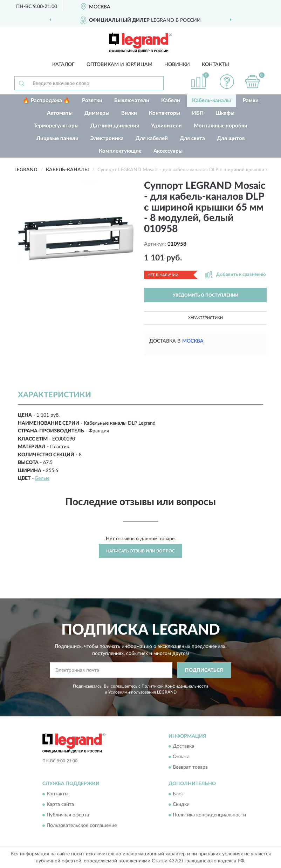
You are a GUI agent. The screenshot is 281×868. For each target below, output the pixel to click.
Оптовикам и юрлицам (119, 65)
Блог (178, 794)
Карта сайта (60, 804)
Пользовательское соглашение (82, 826)
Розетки (92, 101)
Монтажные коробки (221, 126)
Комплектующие (120, 151)
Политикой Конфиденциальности (175, 686)
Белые (42, 478)
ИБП (198, 113)
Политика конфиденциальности (209, 815)
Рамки (251, 101)
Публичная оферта (68, 815)
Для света (192, 138)
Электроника (107, 138)
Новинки (177, 65)
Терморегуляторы (56, 126)
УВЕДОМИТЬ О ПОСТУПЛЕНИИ (205, 295)
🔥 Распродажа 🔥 (46, 101)
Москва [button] (193, 341)
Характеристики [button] (205, 318)
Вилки (129, 113)
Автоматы (60, 113)
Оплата (181, 757)
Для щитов (231, 138)
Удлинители (166, 126)
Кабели (171, 101)
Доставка (183, 747)
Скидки (181, 804)
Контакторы (165, 113)
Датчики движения (115, 126)
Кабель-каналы (211, 101)
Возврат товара (190, 768)
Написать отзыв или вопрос (140, 551)
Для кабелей (152, 138)
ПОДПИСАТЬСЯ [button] (204, 670)
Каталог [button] (63, 65)
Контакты (215, 65)
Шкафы (225, 113)
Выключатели (132, 101)
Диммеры (97, 113)
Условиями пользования (132, 692)
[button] (227, 82)
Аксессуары (168, 151)
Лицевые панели (57, 138)
